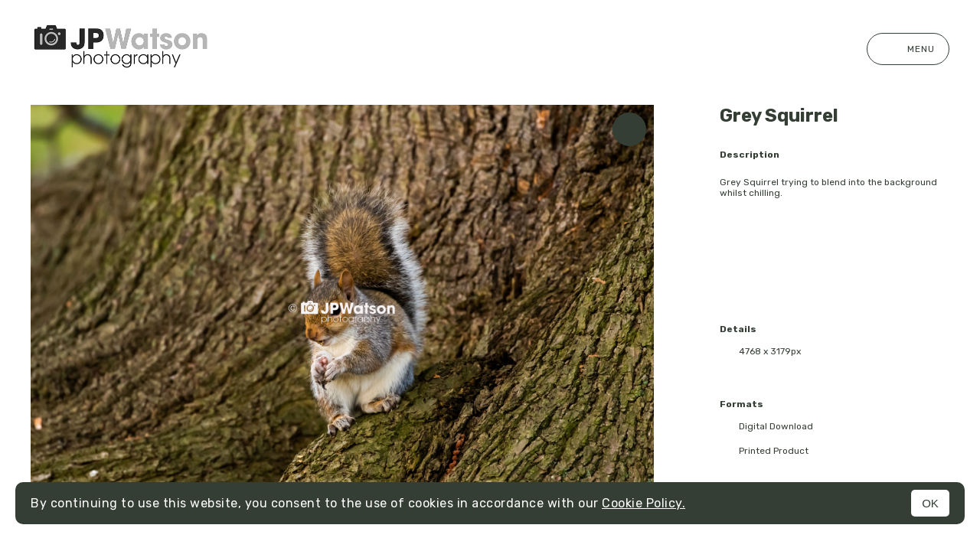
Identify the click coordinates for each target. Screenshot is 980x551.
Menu (908, 49)
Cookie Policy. (644, 503)
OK (930, 503)
